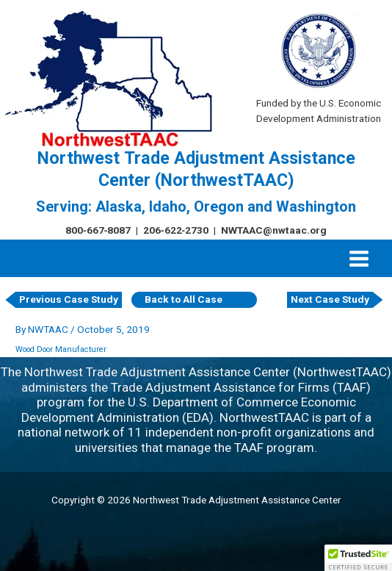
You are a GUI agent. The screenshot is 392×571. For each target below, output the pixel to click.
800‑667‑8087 (98, 230)
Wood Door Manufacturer (61, 349)
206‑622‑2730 (176, 230)
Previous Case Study (69, 299)
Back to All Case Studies (184, 301)
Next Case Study (330, 299)
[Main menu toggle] (359, 258)
